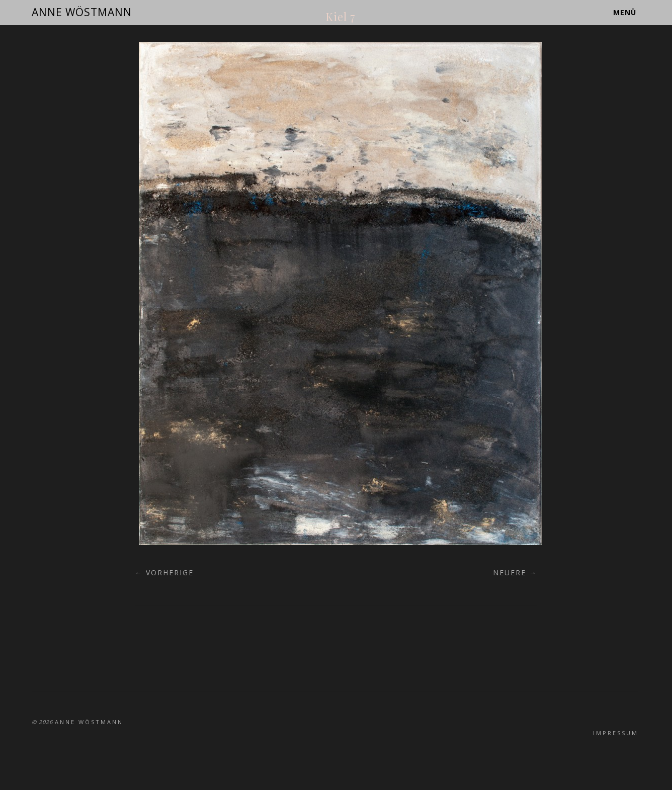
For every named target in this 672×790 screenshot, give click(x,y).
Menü (625, 12)
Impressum (616, 733)
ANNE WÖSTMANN (82, 12)
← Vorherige (164, 573)
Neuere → (515, 573)
